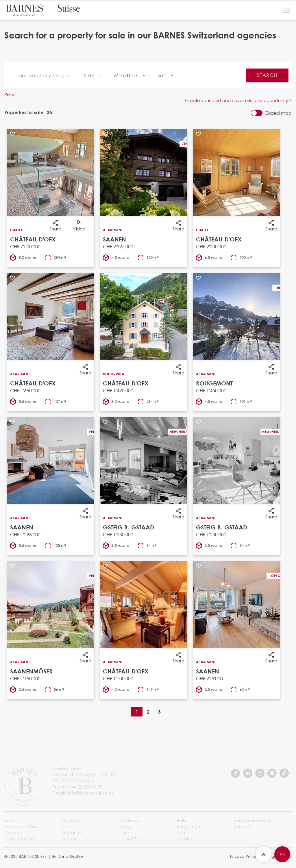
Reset (10, 94)
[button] (287, 10)
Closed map (278, 113)
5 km (89, 75)
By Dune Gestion (68, 856)
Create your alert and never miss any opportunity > (238, 100)
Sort (162, 75)
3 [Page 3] (159, 712)
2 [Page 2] (148, 712)
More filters (126, 75)
